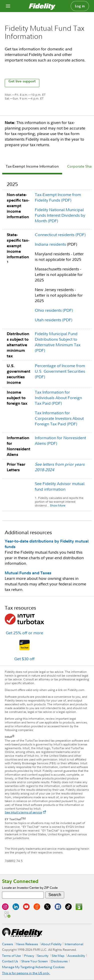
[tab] (32, 167)
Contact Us (10, 961)
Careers (8, 944)
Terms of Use (11, 956)
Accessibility (76, 956)
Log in (80, 6)
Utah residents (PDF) (54, 320)
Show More (58, 505)
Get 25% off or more (24, 633)
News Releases (27, 944)
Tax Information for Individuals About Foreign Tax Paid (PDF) (58, 398)
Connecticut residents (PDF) (60, 235)
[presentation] (32, 167)
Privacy (29, 956)
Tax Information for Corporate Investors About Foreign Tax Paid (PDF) (59, 418)
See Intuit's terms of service (23, 812)
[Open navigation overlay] (8, 6)
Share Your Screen (35, 961)
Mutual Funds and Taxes (28, 573)
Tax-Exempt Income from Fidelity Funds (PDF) (58, 197)
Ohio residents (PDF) (54, 310)
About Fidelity (51, 944)
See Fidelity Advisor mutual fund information (60, 486)
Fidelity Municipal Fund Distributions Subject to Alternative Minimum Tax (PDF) (58, 342)
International (74, 944)
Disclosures (59, 961)
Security (43, 956)
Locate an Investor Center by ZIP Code (30, 888)
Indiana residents (50, 244)
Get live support (22, 81)
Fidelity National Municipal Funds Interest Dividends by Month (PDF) (60, 215)
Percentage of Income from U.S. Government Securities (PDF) (60, 371)
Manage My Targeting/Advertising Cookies (33, 967)
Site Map (58, 956)
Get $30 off (24, 659)
